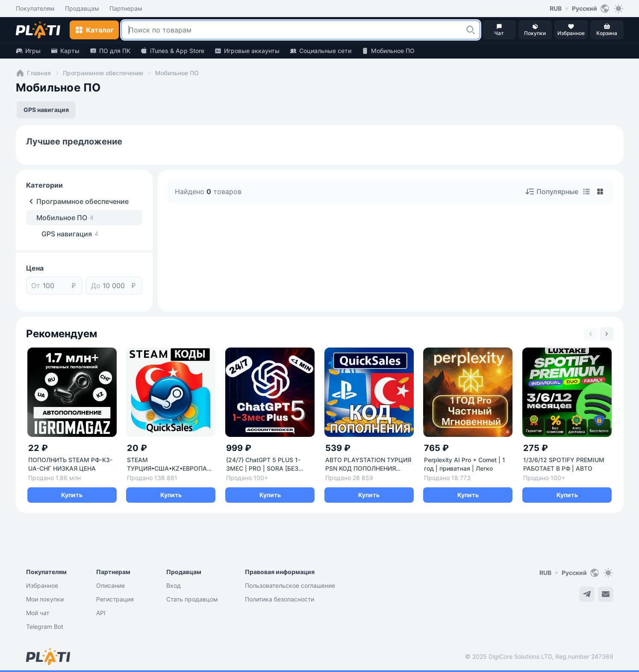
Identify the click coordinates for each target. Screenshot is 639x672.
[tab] (586, 192)
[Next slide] (607, 334)
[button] (471, 30)
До (96, 286)
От (36, 286)
